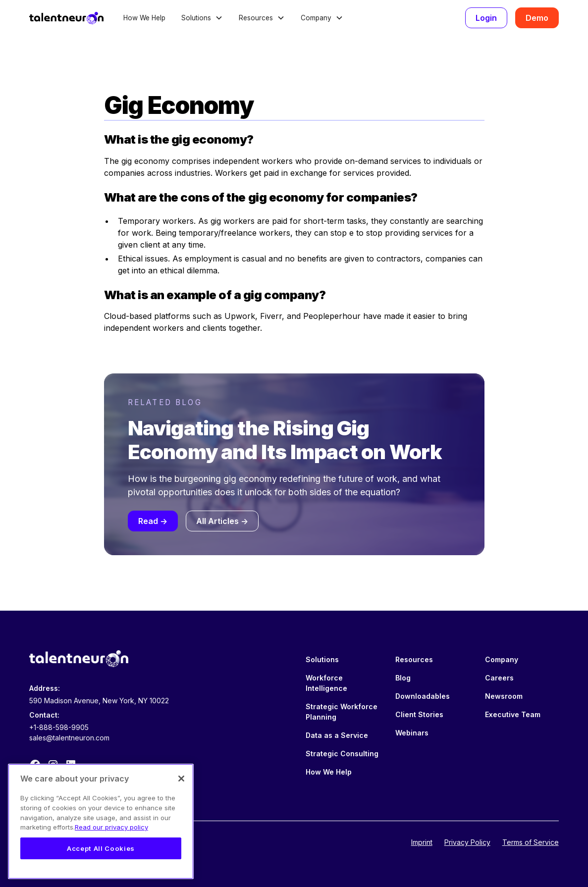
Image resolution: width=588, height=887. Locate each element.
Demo (537, 18)
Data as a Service (337, 735)
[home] (66, 18)
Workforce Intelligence (326, 683)
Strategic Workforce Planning (342, 712)
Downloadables (423, 696)
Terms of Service (531, 842)
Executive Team (513, 714)
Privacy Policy (467, 842)
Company (502, 659)
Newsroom (504, 696)
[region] (101, 821)
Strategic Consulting (342, 754)
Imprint (422, 842)
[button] (202, 18)
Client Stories (419, 714)
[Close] (181, 779)
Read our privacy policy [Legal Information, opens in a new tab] (111, 827)
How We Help (144, 18)
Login (486, 18)
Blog (403, 678)
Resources (414, 659)
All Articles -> (222, 521)
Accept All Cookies (101, 848)
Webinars (412, 733)
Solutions (322, 659)
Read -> (153, 521)
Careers (499, 678)
